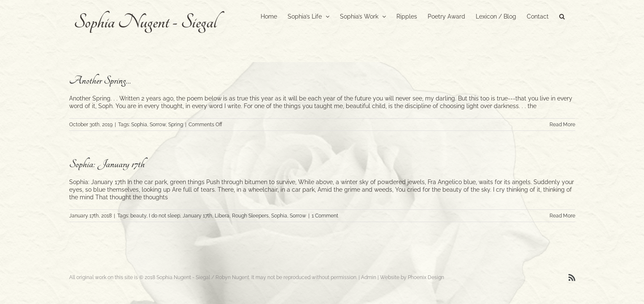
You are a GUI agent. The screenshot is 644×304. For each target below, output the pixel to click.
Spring (176, 125)
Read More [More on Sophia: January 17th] (562, 216)
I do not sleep (164, 216)
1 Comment (325, 216)
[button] (573, 16)
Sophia (139, 125)
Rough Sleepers (250, 216)
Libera (222, 216)
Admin (369, 277)
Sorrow (158, 125)
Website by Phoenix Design (412, 277)
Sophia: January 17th (107, 164)
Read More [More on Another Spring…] (562, 125)
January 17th (197, 216)
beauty (138, 216)
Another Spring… (100, 80)
